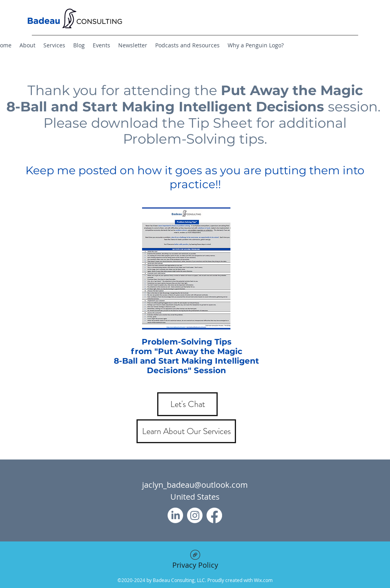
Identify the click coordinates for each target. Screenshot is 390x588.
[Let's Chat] (187, 404)
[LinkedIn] (175, 515)
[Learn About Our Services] (186, 431)
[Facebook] (214, 515)
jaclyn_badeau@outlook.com (195, 485)
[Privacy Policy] (195, 561)
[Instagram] (195, 515)
